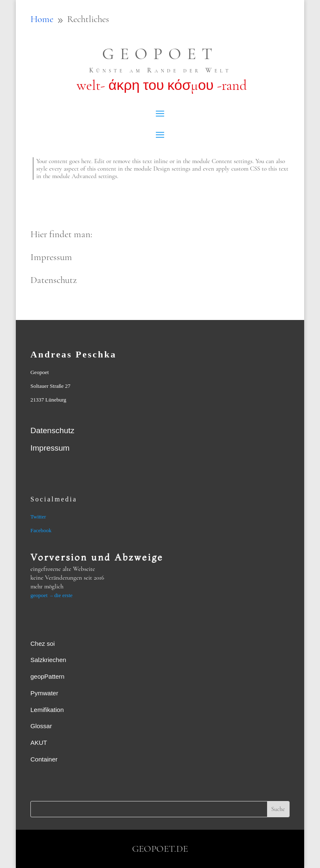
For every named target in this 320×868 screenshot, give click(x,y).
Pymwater (44, 693)
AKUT (39, 743)
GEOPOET (160, 54)
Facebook (41, 530)
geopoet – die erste (51, 595)
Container (44, 759)
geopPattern (47, 676)
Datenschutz (52, 430)
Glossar (41, 726)
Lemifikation (47, 710)
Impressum (50, 448)
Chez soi (42, 644)
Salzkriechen (48, 660)
